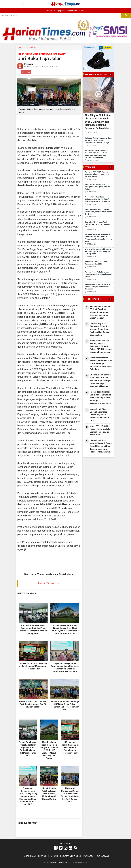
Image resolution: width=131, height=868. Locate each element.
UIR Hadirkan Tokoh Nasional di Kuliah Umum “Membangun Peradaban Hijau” (33, 666)
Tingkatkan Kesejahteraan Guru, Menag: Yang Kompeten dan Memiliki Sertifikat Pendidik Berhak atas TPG (28, 796)
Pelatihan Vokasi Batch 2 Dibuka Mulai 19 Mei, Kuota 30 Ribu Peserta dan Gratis (98, 212)
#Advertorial (72, 11)
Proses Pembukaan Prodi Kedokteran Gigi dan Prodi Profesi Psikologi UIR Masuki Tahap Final (98, 199)
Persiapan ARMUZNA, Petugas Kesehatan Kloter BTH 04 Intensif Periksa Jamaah (98, 174)
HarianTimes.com (49, 583)
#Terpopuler (59, 11)
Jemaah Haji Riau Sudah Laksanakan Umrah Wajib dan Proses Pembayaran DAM (99, 415)
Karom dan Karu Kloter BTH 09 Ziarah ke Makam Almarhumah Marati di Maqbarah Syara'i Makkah (100, 312)
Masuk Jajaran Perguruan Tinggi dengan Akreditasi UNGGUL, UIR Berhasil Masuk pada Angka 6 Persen (49, 750)
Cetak (26, 72)
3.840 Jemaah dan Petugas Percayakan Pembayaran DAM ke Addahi (97, 187)
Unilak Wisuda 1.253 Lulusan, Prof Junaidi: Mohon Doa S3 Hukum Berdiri (33, 704)
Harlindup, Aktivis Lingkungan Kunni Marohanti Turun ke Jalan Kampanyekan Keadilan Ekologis (98, 140)
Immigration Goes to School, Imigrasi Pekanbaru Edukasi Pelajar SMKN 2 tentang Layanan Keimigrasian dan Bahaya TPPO (101, 346)
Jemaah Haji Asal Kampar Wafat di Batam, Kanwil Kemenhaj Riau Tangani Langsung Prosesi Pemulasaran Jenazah (101, 446)
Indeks (82, 11)
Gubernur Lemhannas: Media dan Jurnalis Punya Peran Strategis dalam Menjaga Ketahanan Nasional (100, 381)
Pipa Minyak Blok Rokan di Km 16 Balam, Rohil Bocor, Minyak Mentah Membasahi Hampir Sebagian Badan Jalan (98, 122)
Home (21, 47)
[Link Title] (56, 848)
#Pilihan (49, 11)
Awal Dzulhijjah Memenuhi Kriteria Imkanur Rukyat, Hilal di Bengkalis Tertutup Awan (98, 252)
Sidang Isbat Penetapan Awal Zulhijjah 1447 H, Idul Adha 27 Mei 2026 (97, 224)
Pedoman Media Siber (71, 856)
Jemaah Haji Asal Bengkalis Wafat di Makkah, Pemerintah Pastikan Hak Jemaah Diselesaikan (100, 329)
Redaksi (42, 856)
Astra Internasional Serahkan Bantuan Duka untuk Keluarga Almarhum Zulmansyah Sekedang (101, 363)
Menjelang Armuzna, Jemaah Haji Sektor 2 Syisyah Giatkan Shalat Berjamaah (97, 287)
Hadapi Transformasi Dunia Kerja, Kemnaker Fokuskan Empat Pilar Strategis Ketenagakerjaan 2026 (100, 398)
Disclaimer (89, 856)
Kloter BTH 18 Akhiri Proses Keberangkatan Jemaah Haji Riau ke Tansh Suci (100, 430)
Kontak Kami (103, 856)
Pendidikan (31, 47)
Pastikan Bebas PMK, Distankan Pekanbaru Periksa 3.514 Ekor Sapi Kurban (98, 274)
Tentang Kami (29, 856)
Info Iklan (53, 856)
